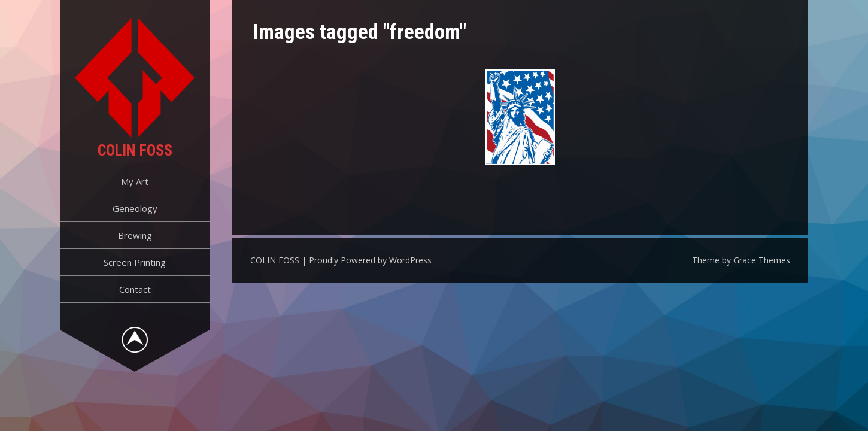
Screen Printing (135, 262)
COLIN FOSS (135, 150)
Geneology (135, 208)
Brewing (135, 235)
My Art (135, 181)
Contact (135, 289)
